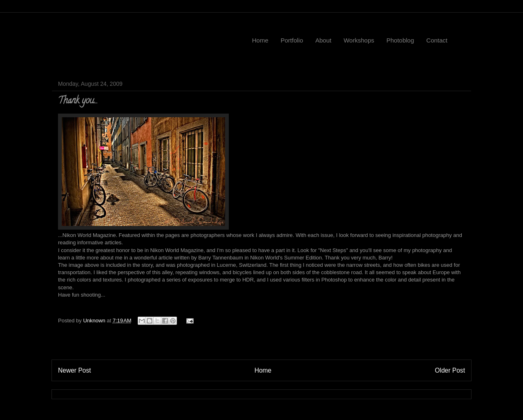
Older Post (450, 370)
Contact (437, 40)
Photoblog (400, 40)
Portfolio (292, 40)
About (323, 40)
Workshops (359, 40)
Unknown (95, 321)
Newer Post (75, 370)
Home (260, 40)
